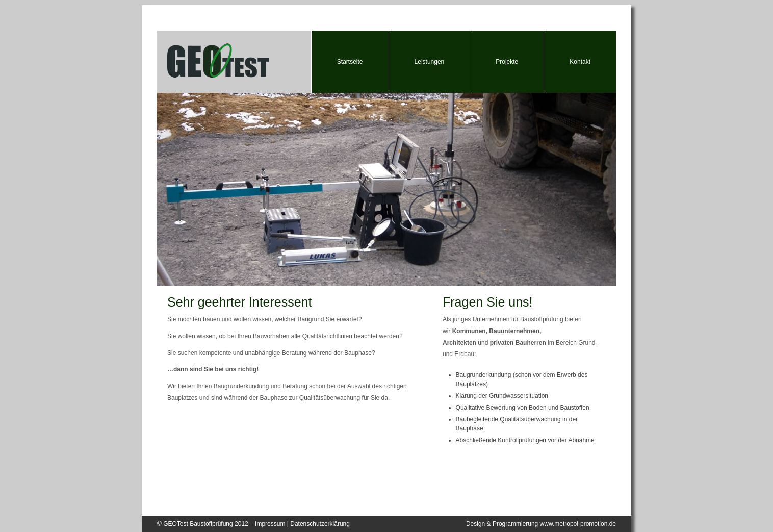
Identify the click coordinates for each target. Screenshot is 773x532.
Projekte (507, 62)
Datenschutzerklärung (320, 524)
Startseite (350, 62)
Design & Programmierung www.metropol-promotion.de (541, 524)
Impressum (270, 524)
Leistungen (430, 62)
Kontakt (580, 62)
